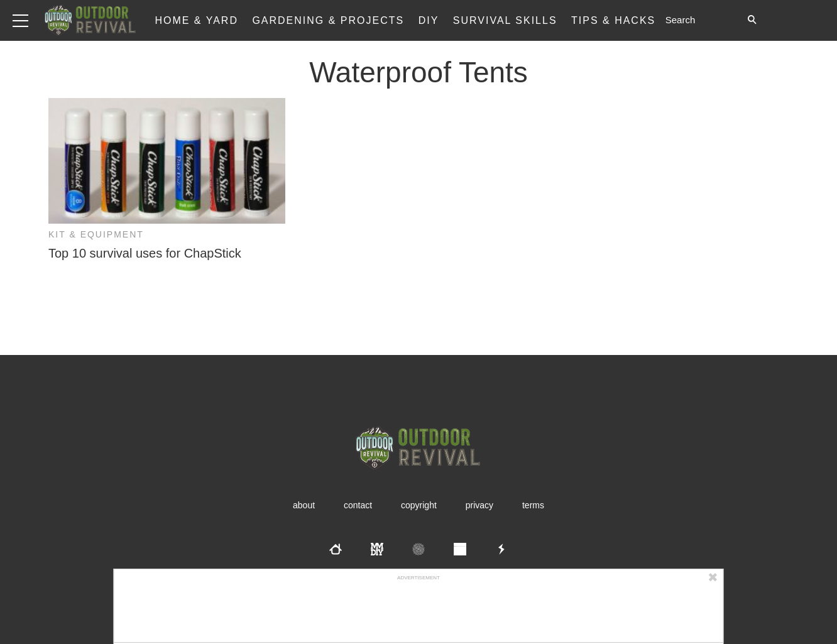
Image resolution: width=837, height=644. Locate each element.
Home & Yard (196, 20)
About (304, 505)
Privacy (479, 505)
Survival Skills (505, 20)
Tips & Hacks (613, 20)
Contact (358, 505)
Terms (533, 505)
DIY (429, 20)
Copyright (419, 505)
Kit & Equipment (96, 234)
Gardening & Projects (328, 20)
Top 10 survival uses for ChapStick (145, 253)
